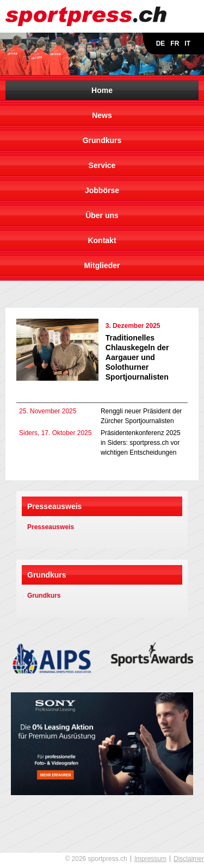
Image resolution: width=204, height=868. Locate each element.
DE (161, 44)
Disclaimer (189, 859)
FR (175, 44)
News (102, 115)
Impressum (150, 859)
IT (187, 44)
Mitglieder (102, 265)
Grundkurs (102, 140)
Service (102, 165)
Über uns (102, 215)
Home (102, 90)
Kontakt (102, 240)
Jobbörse (102, 190)
